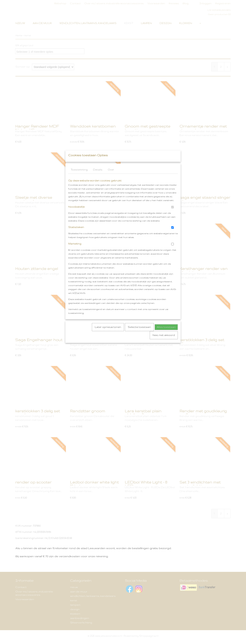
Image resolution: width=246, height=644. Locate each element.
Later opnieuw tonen (108, 335)
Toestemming (79, 177)
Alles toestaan (166, 335)
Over (111, 177)
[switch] (172, 215)
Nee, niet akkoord (164, 343)
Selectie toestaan (139, 335)
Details (98, 177)
